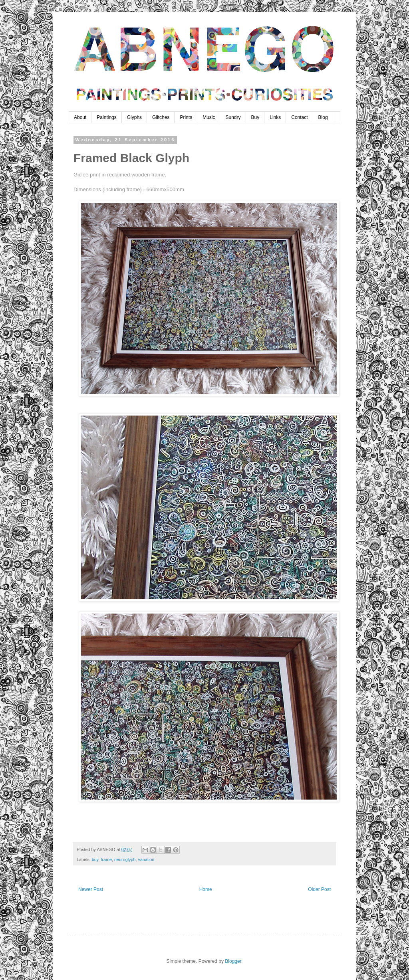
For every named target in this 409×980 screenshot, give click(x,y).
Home (206, 889)
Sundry (233, 117)
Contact (299, 117)
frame (106, 859)
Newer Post (91, 889)
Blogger (233, 961)
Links (275, 117)
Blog (323, 117)
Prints (186, 117)
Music (209, 117)
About (80, 117)
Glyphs (134, 117)
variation (146, 859)
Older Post (319, 889)
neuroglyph (125, 859)
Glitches (161, 117)
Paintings (106, 117)
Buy (255, 117)
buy (95, 859)
